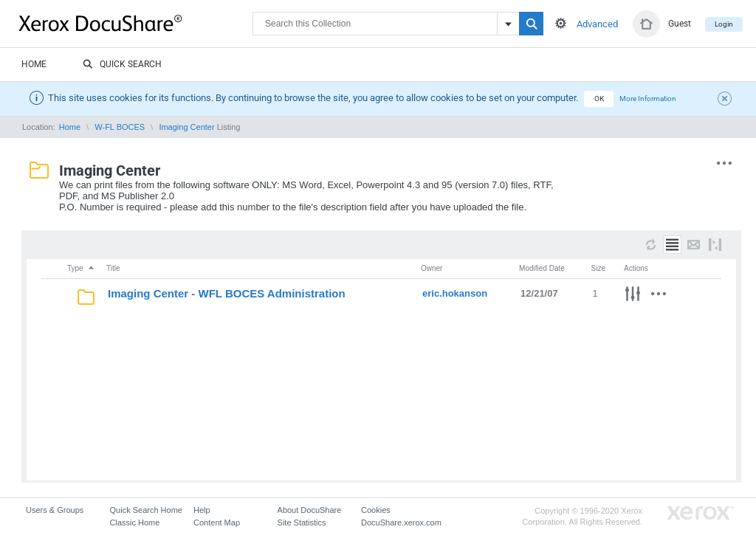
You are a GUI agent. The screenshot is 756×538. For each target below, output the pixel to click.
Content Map (217, 523)
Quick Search (122, 65)
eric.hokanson (455, 293)
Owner (432, 268)
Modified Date (542, 268)
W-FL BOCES (120, 127)
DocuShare (136, 23)
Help (202, 510)
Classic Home (135, 523)
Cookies (376, 510)
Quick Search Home (146, 510)
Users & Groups (55, 510)
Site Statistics (302, 523)
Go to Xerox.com (701, 513)
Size (598, 268)
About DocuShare (310, 510)
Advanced (597, 24)
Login (724, 24)
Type (81, 268)
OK (599, 99)
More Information (648, 99)
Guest (680, 24)
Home (34, 64)
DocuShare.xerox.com (401, 523)
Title (113, 268)
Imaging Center (186, 127)
